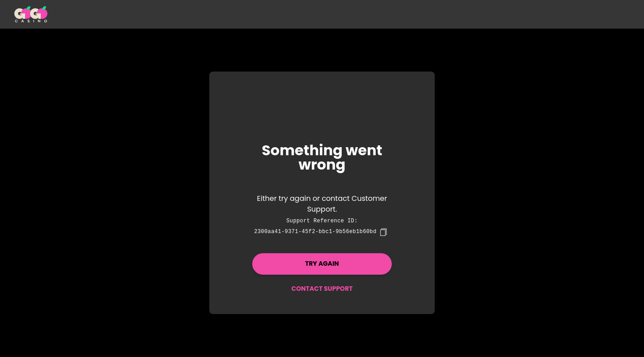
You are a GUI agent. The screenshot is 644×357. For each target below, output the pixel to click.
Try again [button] (322, 263)
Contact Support (322, 289)
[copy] (383, 232)
